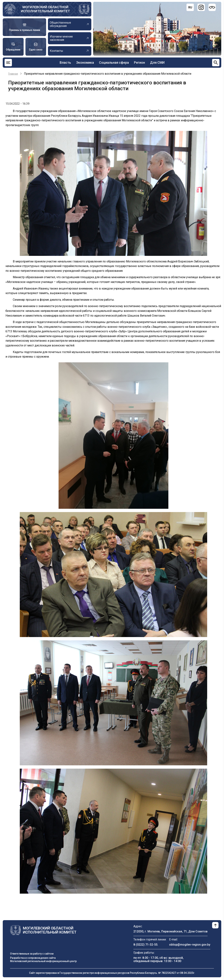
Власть (65, 62)
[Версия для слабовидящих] (212, 7)
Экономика (85, 62)
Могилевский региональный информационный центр (43, 961)
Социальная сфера (114, 62)
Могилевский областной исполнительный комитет (45, 9)
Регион (139, 62)
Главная (13, 74)
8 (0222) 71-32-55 (145, 945)
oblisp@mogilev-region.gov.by (190, 945)
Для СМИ (157, 62)
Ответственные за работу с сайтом (32, 954)
